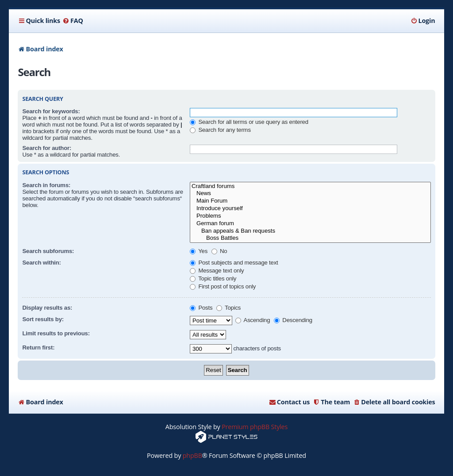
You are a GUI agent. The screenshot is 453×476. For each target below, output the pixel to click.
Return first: (38, 347)
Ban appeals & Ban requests (310, 231)
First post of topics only (223, 286)
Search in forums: (46, 185)
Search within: (41, 263)
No (219, 251)
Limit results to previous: (56, 333)
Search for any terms (220, 130)
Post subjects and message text (234, 263)
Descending (293, 320)
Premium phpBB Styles (255, 427)
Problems (310, 216)
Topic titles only (213, 278)
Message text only (217, 271)
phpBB (192, 455)
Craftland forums (310, 186)
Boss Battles (310, 238)
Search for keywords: (51, 111)
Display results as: (47, 308)
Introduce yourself (310, 209)
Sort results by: (43, 319)
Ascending (253, 320)
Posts (201, 308)
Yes (199, 251)
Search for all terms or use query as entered (249, 122)
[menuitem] (73, 21)
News (310, 194)
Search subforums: (48, 251)
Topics (228, 308)
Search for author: (47, 148)
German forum (310, 224)
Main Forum (310, 201)
